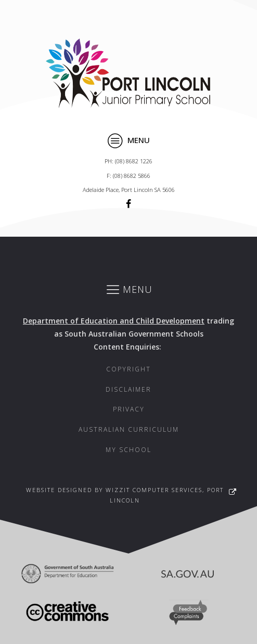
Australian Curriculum (129, 429)
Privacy (129, 409)
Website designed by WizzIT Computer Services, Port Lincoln (125, 495)
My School (128, 450)
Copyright (128, 369)
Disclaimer (128, 389)
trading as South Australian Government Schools (128, 327)
